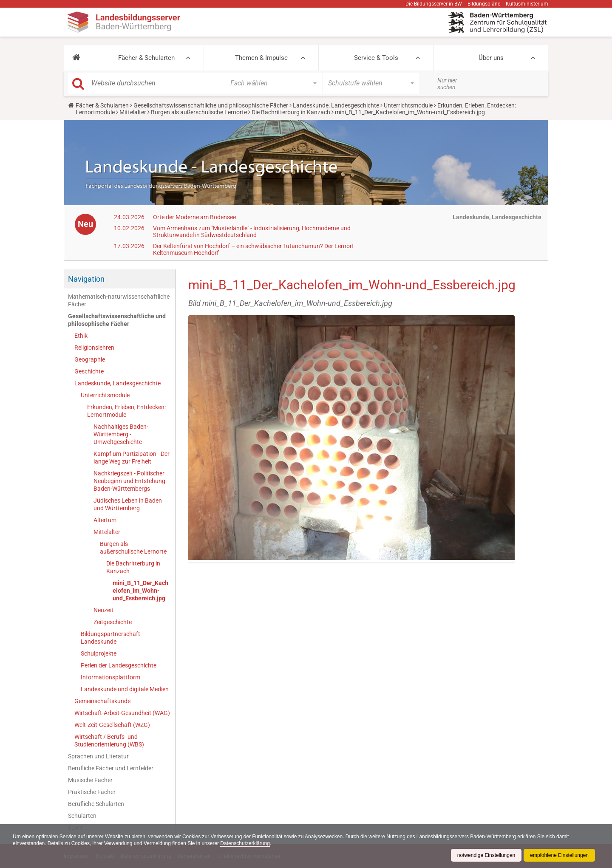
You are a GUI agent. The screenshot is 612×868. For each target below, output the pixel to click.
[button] (76, 58)
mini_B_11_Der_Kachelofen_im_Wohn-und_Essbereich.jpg (140, 591)
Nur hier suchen (447, 84)
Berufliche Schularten (96, 804)
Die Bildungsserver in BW (434, 4)
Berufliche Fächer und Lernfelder (111, 768)
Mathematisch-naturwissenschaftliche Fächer (119, 300)
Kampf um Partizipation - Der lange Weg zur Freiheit (132, 458)
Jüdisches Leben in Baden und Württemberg (128, 504)
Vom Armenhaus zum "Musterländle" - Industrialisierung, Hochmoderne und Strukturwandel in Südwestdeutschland (252, 232)
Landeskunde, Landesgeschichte (336, 105)
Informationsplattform (110, 677)
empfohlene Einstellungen (559, 855)
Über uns (491, 58)
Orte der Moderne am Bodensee (194, 217)
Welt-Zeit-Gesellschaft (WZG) (112, 725)
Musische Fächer (90, 780)
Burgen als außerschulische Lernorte (199, 112)
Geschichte (89, 371)
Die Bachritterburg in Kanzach (291, 112)
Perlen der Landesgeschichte (119, 665)
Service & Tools (376, 58)
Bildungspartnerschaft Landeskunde (110, 638)
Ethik (81, 336)
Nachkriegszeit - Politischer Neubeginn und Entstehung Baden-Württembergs (129, 481)
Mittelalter (133, 112)
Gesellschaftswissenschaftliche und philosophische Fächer (211, 105)
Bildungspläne (484, 4)
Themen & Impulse (261, 58)
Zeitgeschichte (113, 622)
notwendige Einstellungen (486, 855)
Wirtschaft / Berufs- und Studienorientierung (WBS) (109, 741)
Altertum (105, 520)
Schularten (82, 816)
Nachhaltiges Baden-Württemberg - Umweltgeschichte (121, 434)
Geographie (90, 359)
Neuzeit (103, 610)
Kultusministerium (527, 4)
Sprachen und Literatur (98, 756)
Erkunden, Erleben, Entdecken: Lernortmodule (126, 411)
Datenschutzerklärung (246, 843)
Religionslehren (94, 348)
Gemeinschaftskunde (102, 701)
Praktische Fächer (92, 792)
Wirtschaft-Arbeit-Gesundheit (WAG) (122, 713)
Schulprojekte (99, 653)
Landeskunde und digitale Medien (125, 689)
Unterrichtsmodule (408, 105)
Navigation (86, 279)
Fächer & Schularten (146, 58)
